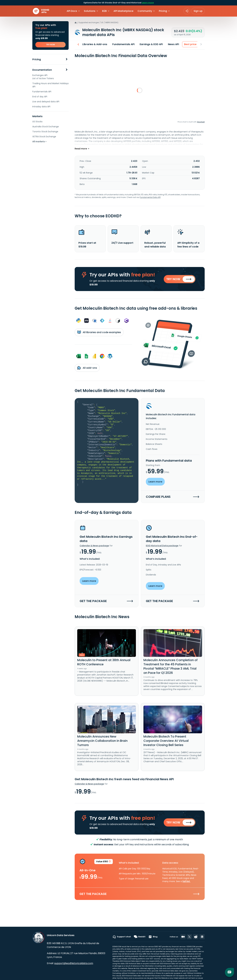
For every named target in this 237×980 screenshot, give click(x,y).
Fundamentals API (42, 92)
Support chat (122, 937)
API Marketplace (123, 11)
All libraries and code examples (99, 333)
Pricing (37, 59)
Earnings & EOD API (150, 44)
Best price (189, 44)
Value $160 (104, 863)
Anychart (201, 122)
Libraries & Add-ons (94, 44)
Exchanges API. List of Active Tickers (43, 77)
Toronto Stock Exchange (45, 132)
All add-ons (87, 368)
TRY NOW (50, 45)
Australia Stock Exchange (46, 127)
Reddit (140, 937)
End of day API (40, 97)
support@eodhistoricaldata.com (74, 963)
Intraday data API (41, 107)
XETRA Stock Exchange (44, 137)
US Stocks (37, 122)
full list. (186, 882)
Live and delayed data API (46, 102)
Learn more (148, 3)
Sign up (198, 11)
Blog (153, 937)
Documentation (42, 70)
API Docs (72, 11)
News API (173, 44)
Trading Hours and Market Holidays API (50, 85)
